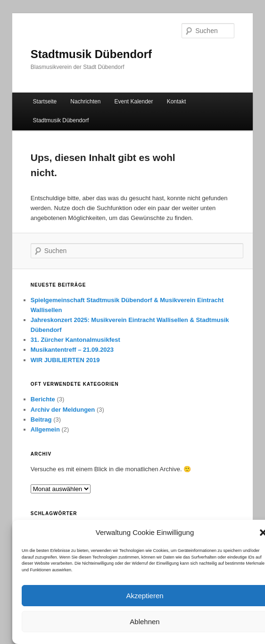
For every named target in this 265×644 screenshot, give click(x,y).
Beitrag (41, 419)
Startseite (45, 102)
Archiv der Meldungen (63, 410)
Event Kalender (133, 102)
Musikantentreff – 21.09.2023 (72, 350)
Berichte (43, 399)
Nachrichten (85, 102)
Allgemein (45, 429)
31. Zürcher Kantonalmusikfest (75, 340)
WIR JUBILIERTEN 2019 (65, 360)
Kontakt (177, 102)
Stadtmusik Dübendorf (91, 54)
